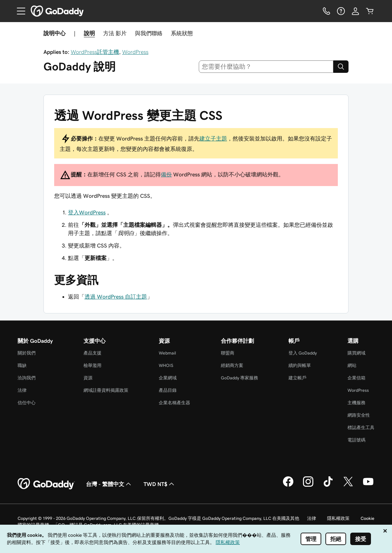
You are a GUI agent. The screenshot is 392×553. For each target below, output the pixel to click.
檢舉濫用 (92, 365)
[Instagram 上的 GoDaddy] (308, 486)
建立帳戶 (297, 378)
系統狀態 (182, 33)
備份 (166, 174)
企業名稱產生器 (174, 403)
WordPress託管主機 (95, 52)
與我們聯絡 (149, 33)
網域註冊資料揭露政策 (106, 390)
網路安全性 (359, 415)
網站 (352, 365)
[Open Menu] (18, 11)
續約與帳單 (300, 365)
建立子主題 (213, 138)
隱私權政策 (338, 518)
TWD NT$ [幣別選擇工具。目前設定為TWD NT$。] (160, 484)
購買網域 (356, 353)
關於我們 (27, 353)
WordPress (135, 52)
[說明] (341, 11)
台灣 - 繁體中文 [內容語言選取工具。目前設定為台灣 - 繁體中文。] (109, 484)
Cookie (367, 518)
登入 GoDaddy (303, 353)
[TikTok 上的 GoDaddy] (328, 486)
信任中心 (27, 403)
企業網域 (168, 378)
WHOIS (166, 365)
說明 (89, 33)
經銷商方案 (232, 365)
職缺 (22, 365)
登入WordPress (87, 212)
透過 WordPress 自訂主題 (116, 297)
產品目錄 (168, 390)
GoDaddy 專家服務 (239, 378)
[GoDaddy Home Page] (46, 484)
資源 (88, 378)
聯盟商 (228, 353)
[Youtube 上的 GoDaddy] (368, 486)
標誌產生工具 (361, 428)
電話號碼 (356, 440)
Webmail (167, 353)
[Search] (341, 67)
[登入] (355, 11)
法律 (22, 390)
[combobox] (266, 67)
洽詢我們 (27, 378)
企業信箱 (356, 378)
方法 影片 (115, 33)
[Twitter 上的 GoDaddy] (348, 486)
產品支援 (92, 353)
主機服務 (356, 403)
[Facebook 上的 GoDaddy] (288, 486)
